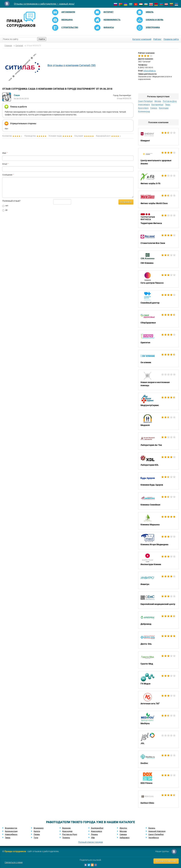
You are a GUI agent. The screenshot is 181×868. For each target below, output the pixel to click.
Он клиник (158, 359)
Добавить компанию (166, 861)
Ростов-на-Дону (170, 101)
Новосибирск (144, 105)
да (5, 210)
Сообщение (7, 175)
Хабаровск (125, 838)
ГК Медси (158, 680)
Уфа (93, 838)
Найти (42, 39)
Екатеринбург (157, 105)
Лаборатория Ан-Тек (158, 441)
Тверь (168, 105)
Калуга (37, 831)
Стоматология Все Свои (158, 239)
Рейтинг (157, 39)
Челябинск (154, 838)
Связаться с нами (14, 862)
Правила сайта (171, 39)
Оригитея (158, 339)
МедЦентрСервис (158, 401)
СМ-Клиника (158, 259)
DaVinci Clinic (158, 799)
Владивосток (11, 828)
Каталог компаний (142, 39)
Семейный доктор (158, 299)
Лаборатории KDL (158, 461)
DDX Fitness (158, 779)
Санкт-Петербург (145, 101)
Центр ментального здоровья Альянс (158, 158)
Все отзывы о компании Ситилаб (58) (72, 65)
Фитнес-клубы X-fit (158, 180)
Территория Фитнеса (158, 219)
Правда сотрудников (15, 851)
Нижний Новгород (157, 831)
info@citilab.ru (150, 71)
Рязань (94, 834)
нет (5, 206)
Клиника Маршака (158, 521)
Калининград (144, 111)
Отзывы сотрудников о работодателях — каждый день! (44, 4)
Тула (36, 838)
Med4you (158, 720)
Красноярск (143, 108)
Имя (4, 153)
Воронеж (66, 828)
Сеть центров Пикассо (158, 279)
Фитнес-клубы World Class (158, 199)
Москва (158, 101)
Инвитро (158, 580)
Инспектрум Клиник (158, 560)
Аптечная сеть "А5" (158, 700)
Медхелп (158, 421)
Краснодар (164, 108)
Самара (154, 108)
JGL (158, 739)
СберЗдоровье (158, 319)
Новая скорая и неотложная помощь (158, 380)
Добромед (158, 620)
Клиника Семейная (158, 501)
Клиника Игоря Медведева (158, 541)
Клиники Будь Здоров (158, 481)
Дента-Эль (158, 640)
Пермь (37, 834)
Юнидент (158, 137)
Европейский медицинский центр (158, 600)
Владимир (39, 828)
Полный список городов (90, 842)
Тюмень (66, 838)
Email (5, 164)
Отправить (126, 202)
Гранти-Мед (158, 660)
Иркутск (123, 828)
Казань (152, 828)
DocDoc (158, 759)
